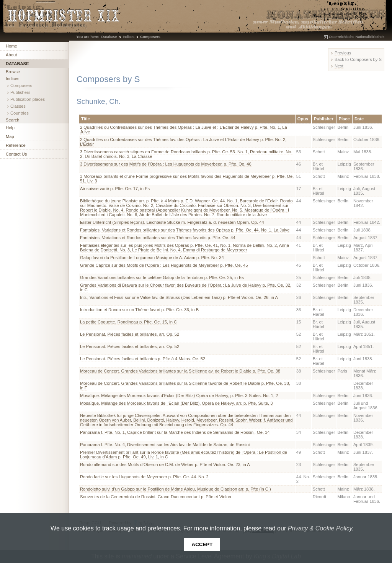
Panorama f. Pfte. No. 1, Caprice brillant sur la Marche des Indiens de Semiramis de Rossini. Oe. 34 (175, 432)
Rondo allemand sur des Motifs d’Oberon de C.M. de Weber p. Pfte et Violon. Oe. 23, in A (165, 465)
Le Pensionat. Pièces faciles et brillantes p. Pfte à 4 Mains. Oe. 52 (143, 359)
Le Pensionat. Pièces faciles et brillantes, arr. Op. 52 (130, 334)
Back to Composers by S (358, 59)
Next (339, 66)
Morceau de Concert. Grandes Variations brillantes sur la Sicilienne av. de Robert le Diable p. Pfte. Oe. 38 (180, 371)
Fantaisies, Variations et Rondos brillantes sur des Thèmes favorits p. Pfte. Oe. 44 (158, 238)
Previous (343, 53)
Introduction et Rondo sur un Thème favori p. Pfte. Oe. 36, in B (139, 310)
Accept (202, 544)
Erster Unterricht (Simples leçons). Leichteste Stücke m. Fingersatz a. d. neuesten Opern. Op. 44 (172, 222)
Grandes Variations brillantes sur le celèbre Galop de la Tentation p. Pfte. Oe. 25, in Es (162, 277)
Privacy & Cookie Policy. (321, 528)
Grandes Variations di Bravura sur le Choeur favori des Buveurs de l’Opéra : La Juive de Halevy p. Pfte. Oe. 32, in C (186, 287)
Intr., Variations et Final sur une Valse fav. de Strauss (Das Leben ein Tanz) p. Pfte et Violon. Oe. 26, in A (179, 297)
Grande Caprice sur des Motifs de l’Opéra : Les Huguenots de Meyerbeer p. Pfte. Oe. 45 (164, 265)
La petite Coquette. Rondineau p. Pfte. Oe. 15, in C (128, 322)
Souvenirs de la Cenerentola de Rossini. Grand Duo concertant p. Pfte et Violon (156, 497)
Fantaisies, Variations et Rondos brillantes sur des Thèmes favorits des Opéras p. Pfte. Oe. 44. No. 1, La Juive (185, 230)
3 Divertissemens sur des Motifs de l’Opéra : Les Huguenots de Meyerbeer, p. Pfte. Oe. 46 (166, 164)
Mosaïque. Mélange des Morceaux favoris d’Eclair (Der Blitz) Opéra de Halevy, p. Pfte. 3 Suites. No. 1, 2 (179, 396)
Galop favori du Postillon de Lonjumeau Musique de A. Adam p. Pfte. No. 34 (152, 258)
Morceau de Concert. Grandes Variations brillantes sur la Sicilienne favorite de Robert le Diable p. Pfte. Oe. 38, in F (185, 386)
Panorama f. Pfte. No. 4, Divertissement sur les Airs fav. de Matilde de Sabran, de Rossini (165, 445)
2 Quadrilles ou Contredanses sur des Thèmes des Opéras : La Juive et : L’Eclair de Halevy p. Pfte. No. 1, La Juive (184, 130)
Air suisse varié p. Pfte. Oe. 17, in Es (115, 189)
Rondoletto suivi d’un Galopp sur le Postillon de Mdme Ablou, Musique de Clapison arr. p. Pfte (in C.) (176, 489)
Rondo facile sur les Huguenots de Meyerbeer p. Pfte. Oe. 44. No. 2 (144, 477)
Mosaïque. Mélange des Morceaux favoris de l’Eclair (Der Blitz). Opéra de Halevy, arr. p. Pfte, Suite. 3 (176, 403)
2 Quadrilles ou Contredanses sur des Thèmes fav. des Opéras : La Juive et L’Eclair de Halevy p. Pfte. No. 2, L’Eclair (183, 142)
